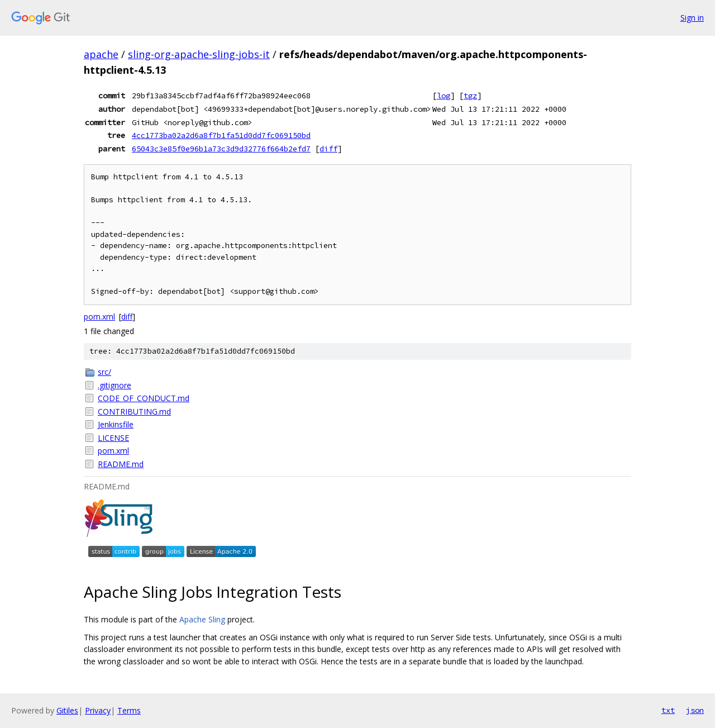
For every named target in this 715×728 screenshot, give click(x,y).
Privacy (98, 710)
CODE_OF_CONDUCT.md (144, 398)
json (695, 710)
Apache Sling (202, 619)
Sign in (692, 18)
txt (668, 710)
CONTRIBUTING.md (134, 411)
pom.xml (99, 317)
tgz (470, 96)
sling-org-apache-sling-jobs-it (199, 54)
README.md (121, 464)
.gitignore (115, 385)
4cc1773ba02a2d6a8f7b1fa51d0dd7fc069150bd (221, 135)
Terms (129, 710)
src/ (104, 372)
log (444, 96)
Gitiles (67, 710)
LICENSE (113, 438)
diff (328, 149)
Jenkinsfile (116, 424)
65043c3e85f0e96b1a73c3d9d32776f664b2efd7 (221, 149)
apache (101, 54)
